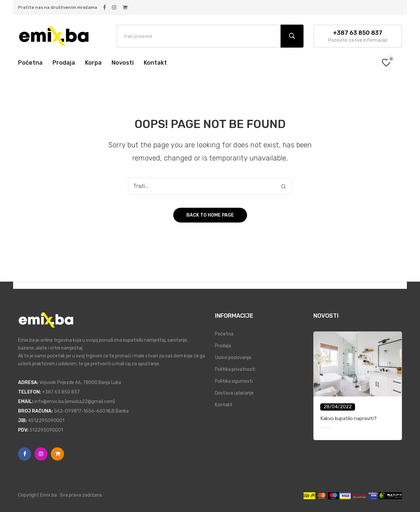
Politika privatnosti (235, 369)
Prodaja (223, 346)
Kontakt (224, 405)
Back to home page (210, 215)
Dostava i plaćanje (234, 393)
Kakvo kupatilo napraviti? (348, 418)
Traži (292, 36)
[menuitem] (30, 63)
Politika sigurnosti (234, 381)
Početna (224, 334)
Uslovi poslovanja (233, 358)
